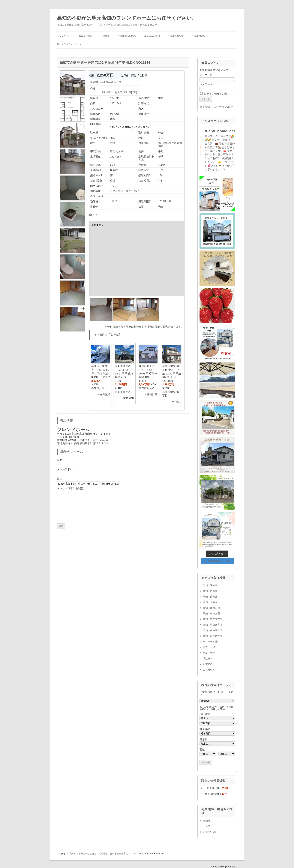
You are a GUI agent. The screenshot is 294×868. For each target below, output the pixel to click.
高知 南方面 (210, 597)
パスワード (206, 84)
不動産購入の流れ (127, 36)
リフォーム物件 (211, 642)
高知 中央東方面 (213, 619)
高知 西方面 (210, 591)
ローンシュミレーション (69, 44)
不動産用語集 (199, 36)
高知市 (207, 821)
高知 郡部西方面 (213, 636)
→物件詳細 (103, 394)
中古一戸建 (209, 647)
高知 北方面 (210, 602)
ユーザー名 (206, 75)
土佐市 (207, 826)
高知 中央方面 (211, 613)
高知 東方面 (210, 585)
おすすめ (208, 664)
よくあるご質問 (152, 36)
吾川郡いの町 (210, 832)
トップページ (64, 36)
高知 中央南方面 (213, 630)
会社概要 (105, 36)
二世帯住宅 (209, 670)
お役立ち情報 (85, 36)
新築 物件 (209, 653)
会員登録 (205, 107)
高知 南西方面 (211, 608)
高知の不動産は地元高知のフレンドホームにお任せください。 (127, 18)
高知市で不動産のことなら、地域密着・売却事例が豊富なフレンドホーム (107, 854)
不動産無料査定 (176, 36)
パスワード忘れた (223, 107)
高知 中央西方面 (213, 625)
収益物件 (208, 658)
